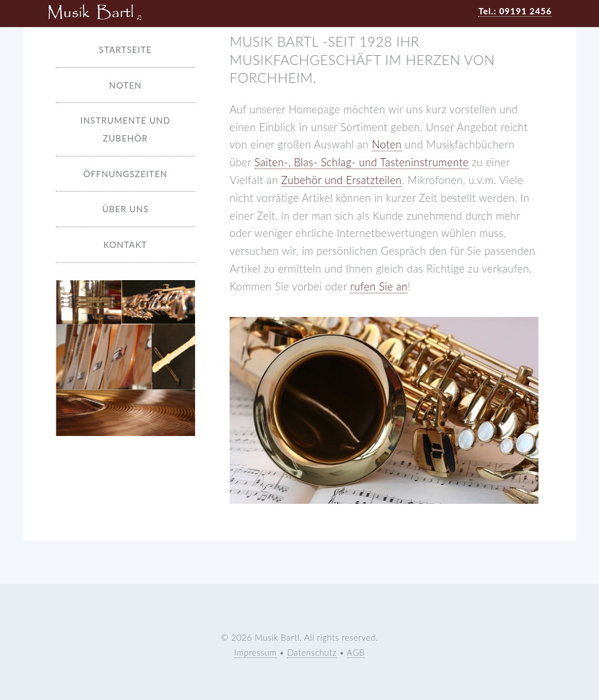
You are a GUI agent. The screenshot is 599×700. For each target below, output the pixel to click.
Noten (387, 144)
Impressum (255, 652)
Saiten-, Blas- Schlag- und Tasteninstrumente (361, 162)
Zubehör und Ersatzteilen (342, 180)
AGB (356, 652)
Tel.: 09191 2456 (515, 11)
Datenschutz (312, 652)
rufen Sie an (379, 286)
